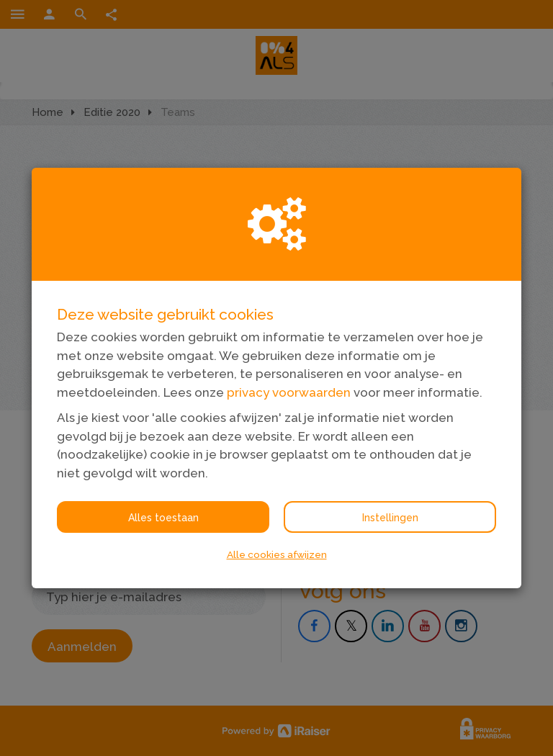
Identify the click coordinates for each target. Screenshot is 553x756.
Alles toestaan (163, 518)
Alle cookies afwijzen (277, 554)
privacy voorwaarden (289, 392)
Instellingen (390, 518)
